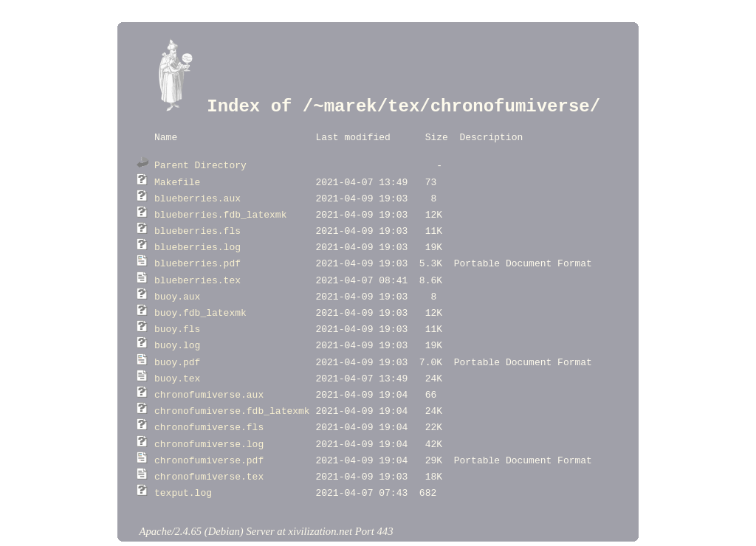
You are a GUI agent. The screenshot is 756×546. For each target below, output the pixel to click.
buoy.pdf (177, 342)
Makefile (177, 179)
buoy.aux (177, 283)
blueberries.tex (197, 268)
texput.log (183, 461)
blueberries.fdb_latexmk (220, 208)
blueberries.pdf (197, 252)
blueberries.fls (197, 223)
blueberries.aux (197, 193)
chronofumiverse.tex (209, 446)
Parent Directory (200, 163)
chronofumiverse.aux (209, 372)
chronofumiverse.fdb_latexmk (232, 387)
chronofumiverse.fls (209, 401)
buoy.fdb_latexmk (200, 297)
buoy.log (177, 327)
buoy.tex (177, 357)
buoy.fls (177, 312)
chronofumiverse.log (209, 417)
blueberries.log (197, 238)
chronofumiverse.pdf (209, 432)
